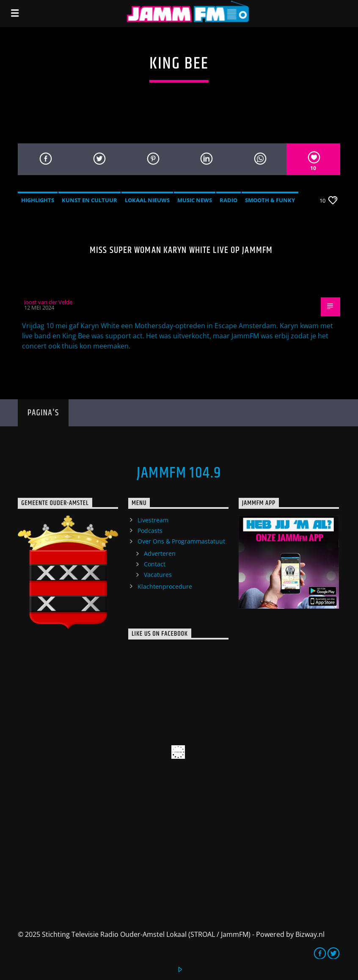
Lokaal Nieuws (147, 200)
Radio (229, 200)
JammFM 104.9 (179, 473)
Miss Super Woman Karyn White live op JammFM (181, 250)
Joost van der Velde (48, 302)
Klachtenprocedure (165, 586)
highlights (38, 200)
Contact (155, 564)
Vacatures (158, 575)
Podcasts (150, 531)
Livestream (153, 520)
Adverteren (160, 553)
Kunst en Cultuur (89, 200)
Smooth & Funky (270, 200)
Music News (195, 200)
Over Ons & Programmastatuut (181, 541)
